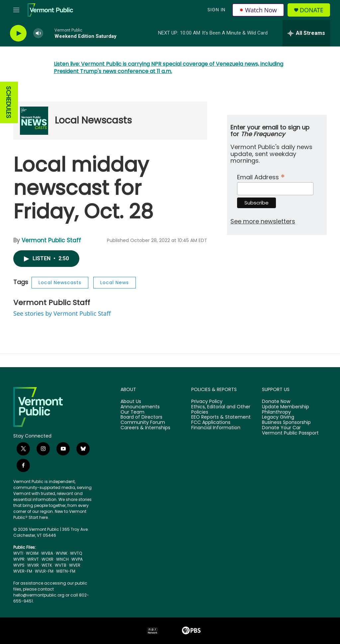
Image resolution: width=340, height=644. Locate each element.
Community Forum (143, 423)
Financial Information (216, 428)
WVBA (47, 553)
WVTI (18, 553)
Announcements (140, 407)
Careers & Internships (145, 428)
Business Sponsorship (286, 423)
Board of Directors (141, 417)
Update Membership (286, 407)
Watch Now (258, 10)
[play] (18, 33)
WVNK (62, 553)
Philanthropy (276, 412)
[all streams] (306, 33)
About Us (131, 402)
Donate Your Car (281, 428)
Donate (312, 10)
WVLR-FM (44, 571)
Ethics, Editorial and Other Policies (221, 410)
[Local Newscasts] (34, 121)
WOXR (47, 559)
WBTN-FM (66, 571)
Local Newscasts (93, 120)
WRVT (33, 559)
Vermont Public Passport (290, 433)
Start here (38, 517)
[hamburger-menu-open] (16, 10)
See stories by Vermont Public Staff (62, 313)
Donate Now (276, 402)
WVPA (77, 559)
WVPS (19, 565)
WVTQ (76, 553)
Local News (115, 282)
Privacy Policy (207, 402)
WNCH (62, 559)
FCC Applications (211, 423)
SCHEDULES (8, 102)
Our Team (132, 412)
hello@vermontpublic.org (39, 595)
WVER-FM (23, 571)
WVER (75, 565)
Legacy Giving (278, 417)
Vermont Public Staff (51, 240)
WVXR (33, 565)
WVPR (19, 559)
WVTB (61, 565)
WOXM (32, 553)
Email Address (261, 176)
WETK (47, 565)
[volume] (38, 33)
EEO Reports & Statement (221, 417)
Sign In (216, 10)
